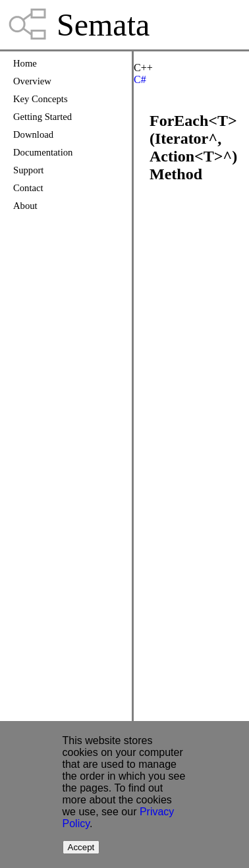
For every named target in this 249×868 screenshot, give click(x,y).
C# (140, 79)
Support (28, 170)
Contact (28, 188)
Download (33, 134)
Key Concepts (41, 99)
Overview (32, 81)
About (25, 206)
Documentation (43, 152)
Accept (81, 847)
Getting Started (42, 117)
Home (25, 63)
